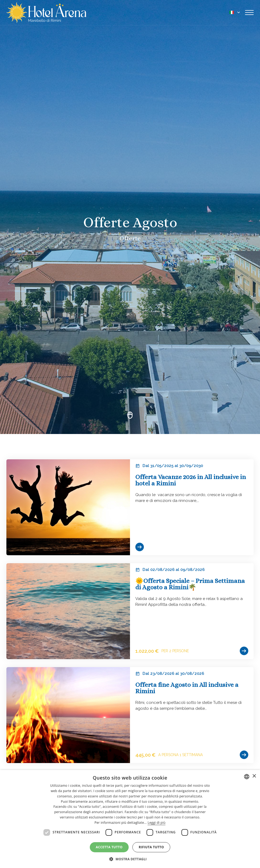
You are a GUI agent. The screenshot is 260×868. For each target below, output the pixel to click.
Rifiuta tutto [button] (151, 847)
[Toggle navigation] (249, 13)
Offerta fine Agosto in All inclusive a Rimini (187, 688)
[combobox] (247, 777)
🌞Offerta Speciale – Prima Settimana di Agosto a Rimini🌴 (190, 584)
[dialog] (130, 819)
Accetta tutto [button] (109, 847)
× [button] (254, 776)
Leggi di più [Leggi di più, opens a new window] (157, 823)
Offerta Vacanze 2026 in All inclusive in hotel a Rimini (191, 480)
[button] (130, 859)
